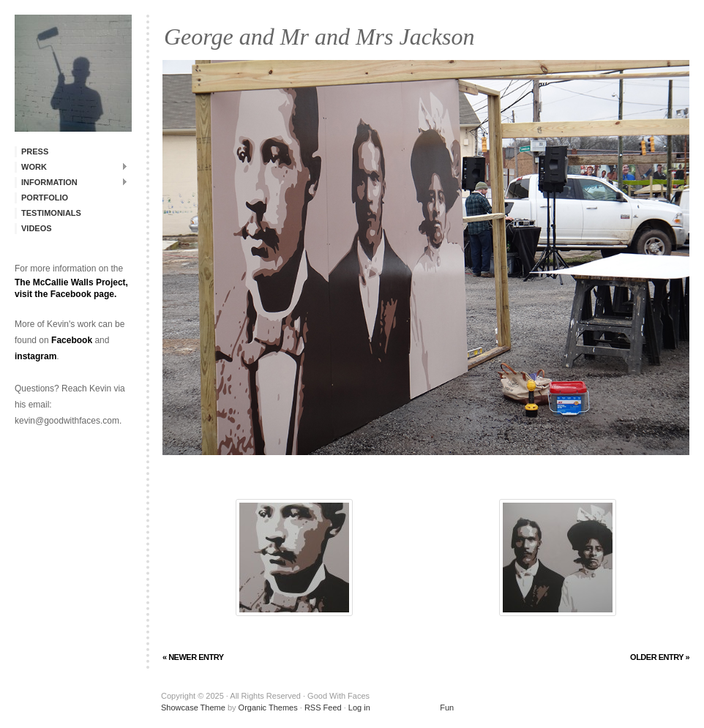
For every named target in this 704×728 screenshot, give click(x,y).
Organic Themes (268, 708)
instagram (35, 356)
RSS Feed (323, 708)
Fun (413, 708)
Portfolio (45, 198)
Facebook (72, 340)
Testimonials (51, 213)
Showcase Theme (193, 708)
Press (35, 151)
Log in (359, 708)
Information (71, 182)
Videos (37, 228)
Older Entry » (660, 657)
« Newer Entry (193, 657)
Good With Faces (73, 73)
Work (71, 166)
